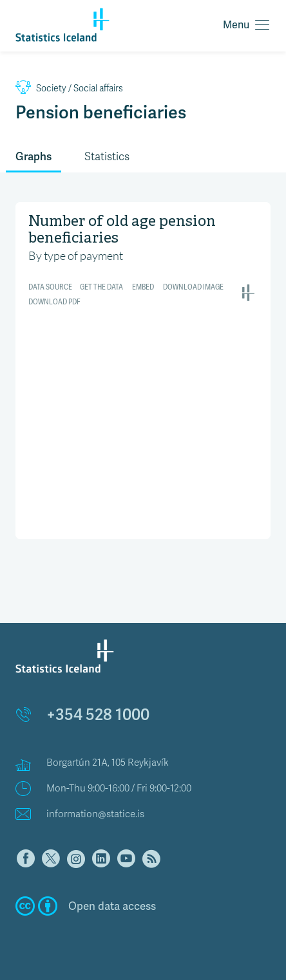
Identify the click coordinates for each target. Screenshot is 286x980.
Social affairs (69, 88)
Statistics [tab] (107, 157)
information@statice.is (95, 814)
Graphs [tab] (33, 156)
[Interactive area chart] (143, 369)
